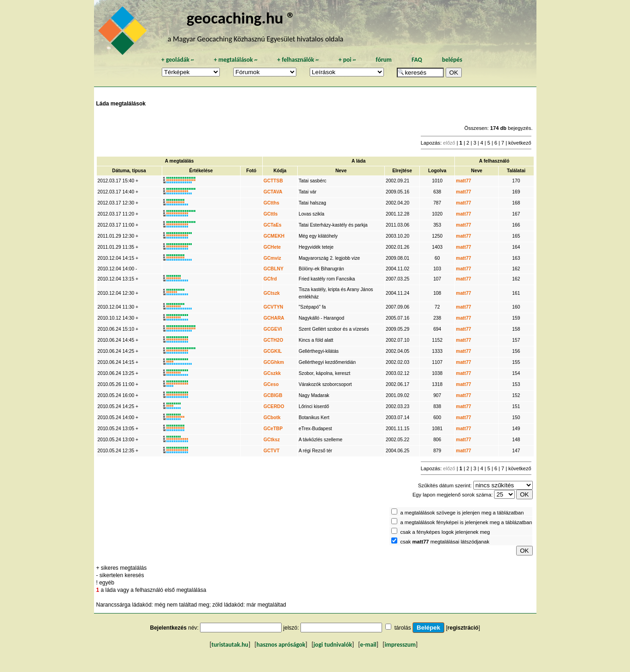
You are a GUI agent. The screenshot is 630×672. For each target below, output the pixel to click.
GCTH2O (274, 340)
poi (347, 60)
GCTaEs (273, 225)
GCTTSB (273, 181)
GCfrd (270, 279)
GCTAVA (273, 192)
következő (520, 143)
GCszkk (272, 373)
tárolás (403, 628)
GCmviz (272, 258)
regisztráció (463, 628)
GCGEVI (273, 329)
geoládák (178, 60)
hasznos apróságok (281, 645)
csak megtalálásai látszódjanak (445, 542)
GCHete (272, 247)
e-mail (368, 645)
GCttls (271, 214)
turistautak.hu (230, 645)
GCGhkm (274, 362)
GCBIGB (273, 395)
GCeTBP (273, 429)
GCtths (271, 203)
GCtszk (272, 293)
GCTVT (272, 451)
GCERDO (274, 406)
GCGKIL (273, 351)
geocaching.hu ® (241, 18)
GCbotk (272, 418)
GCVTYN (274, 307)
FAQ (417, 60)
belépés (452, 60)
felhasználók (298, 60)
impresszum (400, 645)
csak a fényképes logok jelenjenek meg (445, 532)
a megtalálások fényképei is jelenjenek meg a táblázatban (466, 522)
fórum (384, 60)
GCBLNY (274, 269)
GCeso (271, 384)
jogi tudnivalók (333, 645)
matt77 (463, 181)
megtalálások (236, 60)
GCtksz (272, 440)
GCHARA (274, 318)
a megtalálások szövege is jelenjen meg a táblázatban (462, 513)
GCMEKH (274, 236)
